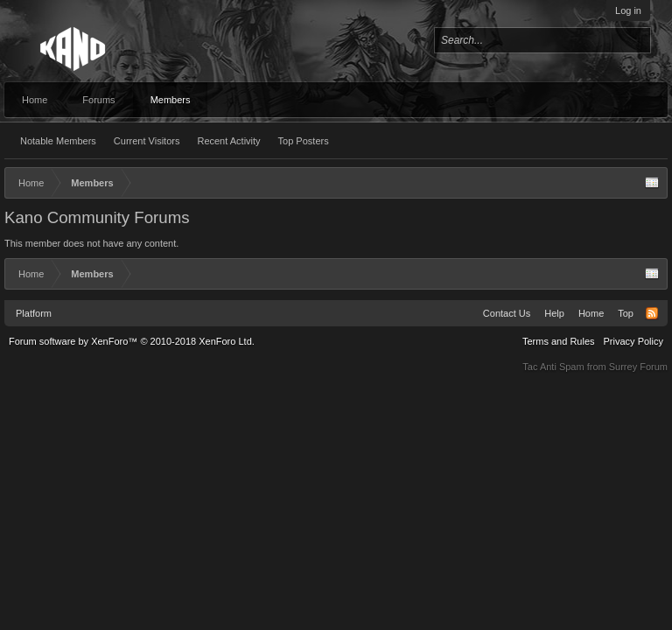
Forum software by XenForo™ (132, 341)
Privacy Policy (633, 341)
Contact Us (507, 313)
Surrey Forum (638, 367)
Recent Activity (228, 141)
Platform (34, 313)
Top (626, 313)
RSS (652, 313)
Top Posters (304, 141)
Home (35, 100)
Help (554, 313)
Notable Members (58, 141)
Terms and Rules (559, 341)
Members (171, 100)
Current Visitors (147, 141)
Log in (628, 10)
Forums (98, 100)
